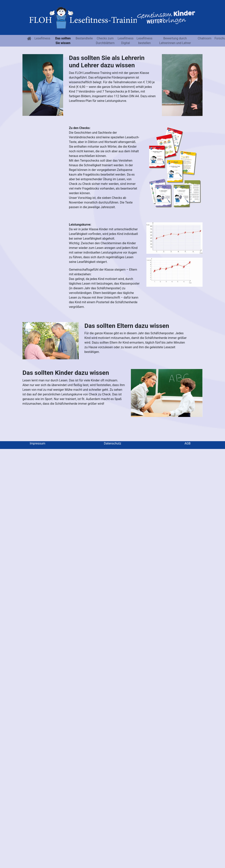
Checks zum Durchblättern (105, 41)
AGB (188, 443)
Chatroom (205, 38)
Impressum (37, 443)
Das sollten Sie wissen (63, 41)
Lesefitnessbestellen (144, 41)
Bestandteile (84, 38)
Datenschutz (112, 443)
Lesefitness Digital (125, 41)
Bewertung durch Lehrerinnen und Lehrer (175, 41)
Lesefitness (42, 38)
